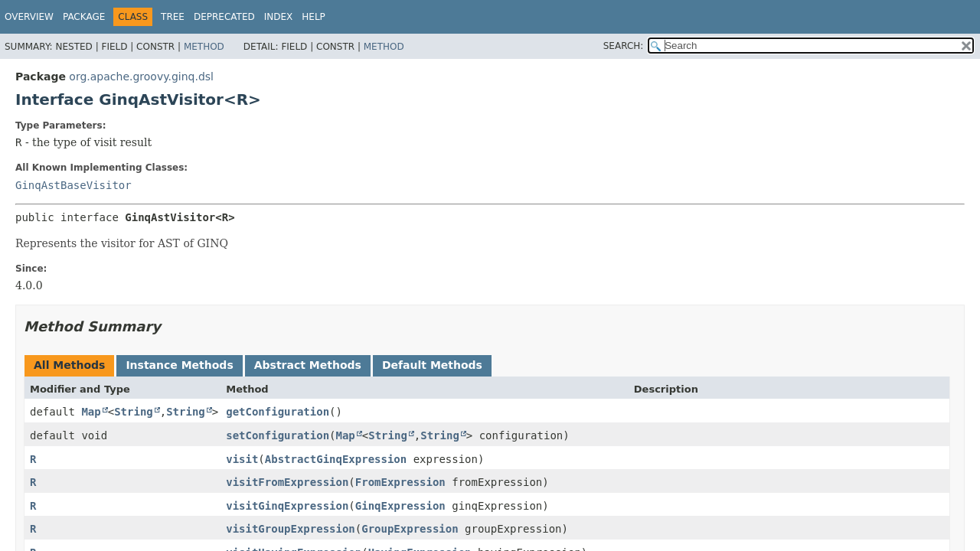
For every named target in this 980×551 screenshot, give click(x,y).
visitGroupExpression (291, 529)
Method (204, 47)
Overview (29, 17)
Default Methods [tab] (432, 365)
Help (314, 17)
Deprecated (224, 17)
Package (84, 17)
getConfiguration (278, 412)
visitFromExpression (287, 482)
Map (91, 412)
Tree (173, 17)
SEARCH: (624, 46)
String (134, 412)
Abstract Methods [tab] (308, 365)
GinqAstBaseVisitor (73, 185)
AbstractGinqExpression (336, 459)
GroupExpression (410, 529)
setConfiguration (278, 435)
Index (279, 17)
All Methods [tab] (69, 365)
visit (242, 459)
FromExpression (400, 482)
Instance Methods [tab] (179, 365)
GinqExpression (400, 506)
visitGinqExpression (287, 506)
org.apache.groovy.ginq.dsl (141, 77)
